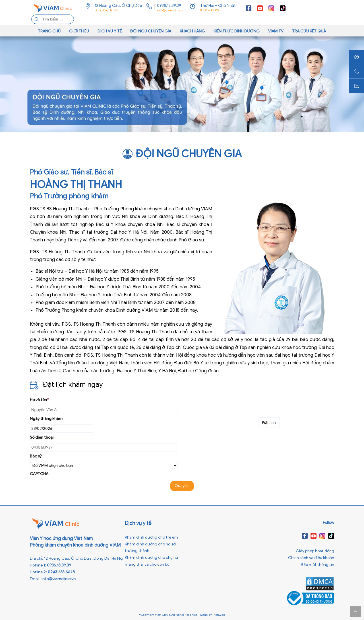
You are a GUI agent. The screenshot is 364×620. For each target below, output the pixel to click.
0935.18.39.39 (169, 6)
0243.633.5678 (61, 572)
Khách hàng (192, 31)
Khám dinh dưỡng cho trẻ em (151, 537)
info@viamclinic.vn (171, 10)
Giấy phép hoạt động (315, 551)
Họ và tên (39, 400)
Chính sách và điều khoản (311, 558)
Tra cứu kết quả (309, 31)
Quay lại (182, 486)
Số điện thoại (42, 437)
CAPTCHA (39, 474)
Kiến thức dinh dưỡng (237, 31)
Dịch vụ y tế (110, 31)
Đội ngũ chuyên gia (151, 31)
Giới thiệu (79, 31)
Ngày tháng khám (46, 419)
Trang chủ (49, 31)
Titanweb (219, 615)
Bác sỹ (36, 456)
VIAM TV (276, 31)
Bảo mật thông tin (318, 565)
